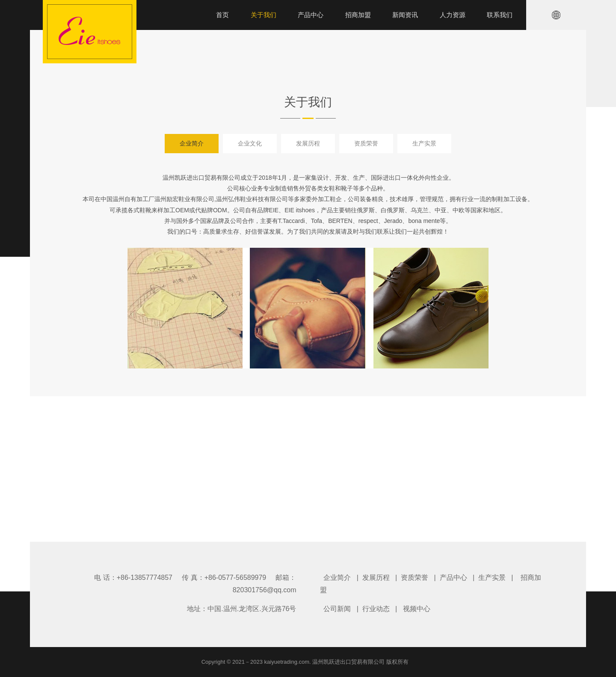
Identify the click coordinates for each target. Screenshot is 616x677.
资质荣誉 (366, 143)
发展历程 (308, 143)
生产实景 (424, 143)
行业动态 (376, 609)
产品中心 (453, 578)
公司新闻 (337, 609)
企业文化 (250, 143)
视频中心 (417, 609)
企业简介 (192, 143)
